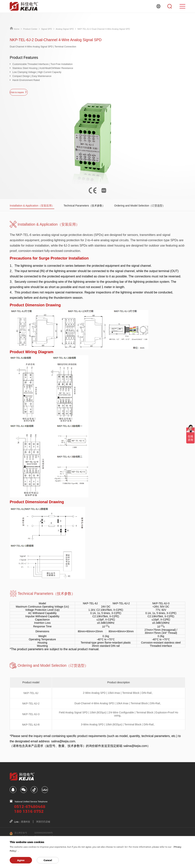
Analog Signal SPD (65, 29)
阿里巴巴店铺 (43, 822)
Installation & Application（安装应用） (32, 212)
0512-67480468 (30, 807)
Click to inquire (19, 92)
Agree (21, 860)
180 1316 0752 (29, 811)
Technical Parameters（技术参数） (84, 212)
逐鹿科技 (26, 822)
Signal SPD (47, 29)
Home (15, 29)
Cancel (48, 860)
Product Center (30, 29)
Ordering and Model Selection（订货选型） (140, 212)
